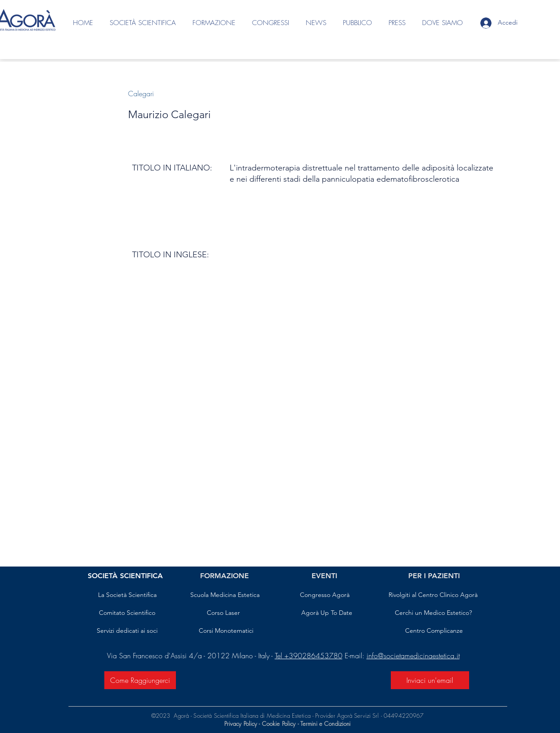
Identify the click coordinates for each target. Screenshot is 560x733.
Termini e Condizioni (326, 724)
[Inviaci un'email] (430, 680)
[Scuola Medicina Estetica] (225, 595)
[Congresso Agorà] (325, 595)
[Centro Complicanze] (434, 631)
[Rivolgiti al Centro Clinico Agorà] (433, 595)
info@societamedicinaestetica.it (413, 656)
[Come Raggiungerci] (140, 680)
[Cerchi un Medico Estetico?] (433, 613)
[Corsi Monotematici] (226, 631)
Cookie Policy (280, 724)
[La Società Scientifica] (127, 595)
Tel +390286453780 (309, 656)
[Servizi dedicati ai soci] (127, 631)
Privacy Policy (241, 724)
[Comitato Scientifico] (127, 613)
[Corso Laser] (223, 613)
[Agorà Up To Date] (327, 613)
